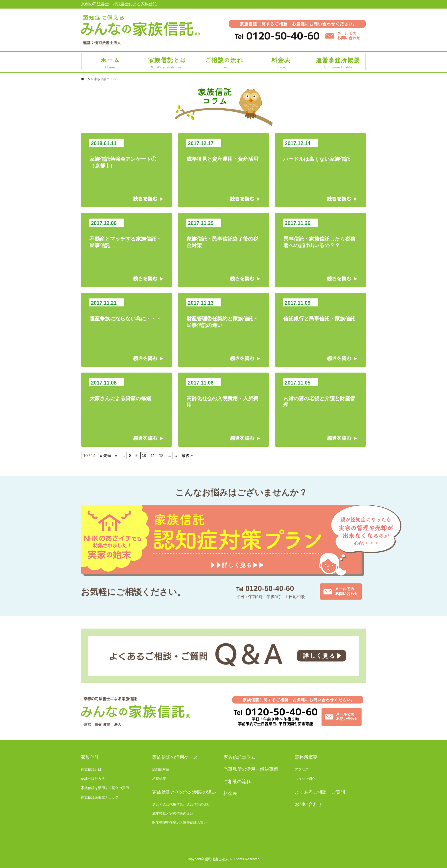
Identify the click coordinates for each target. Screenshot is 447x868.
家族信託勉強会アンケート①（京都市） (127, 154)
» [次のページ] (176, 456)
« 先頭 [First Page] (105, 456)
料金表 (281, 63)
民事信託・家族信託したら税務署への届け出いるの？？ (320, 234)
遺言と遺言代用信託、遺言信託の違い (181, 804)
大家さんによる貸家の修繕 (127, 391)
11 (153, 456)
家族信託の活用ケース (175, 757)
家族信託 (90, 757)
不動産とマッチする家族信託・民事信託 (127, 234)
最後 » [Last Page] (187, 456)
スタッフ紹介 (305, 779)
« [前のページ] (116, 456)
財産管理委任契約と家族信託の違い (180, 823)
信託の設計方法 (93, 779)
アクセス (302, 769)
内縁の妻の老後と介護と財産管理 (320, 394)
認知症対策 (161, 769)
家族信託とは (166, 63)
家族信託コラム (239, 757)
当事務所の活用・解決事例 (251, 769)
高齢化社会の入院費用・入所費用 (223, 394)
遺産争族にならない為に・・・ (127, 311)
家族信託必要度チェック (100, 797)
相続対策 (159, 779)
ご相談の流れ (223, 63)
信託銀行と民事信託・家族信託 (320, 311)
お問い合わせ (308, 804)
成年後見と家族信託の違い (173, 814)
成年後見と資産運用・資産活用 (223, 151)
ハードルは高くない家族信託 (320, 151)
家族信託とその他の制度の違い (184, 792)
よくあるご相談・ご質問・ (322, 792)
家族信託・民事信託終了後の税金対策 (223, 234)
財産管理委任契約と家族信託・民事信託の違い (223, 314)
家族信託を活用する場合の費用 (105, 788)
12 (161, 456)
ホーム (109, 63)
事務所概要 (338, 63)
